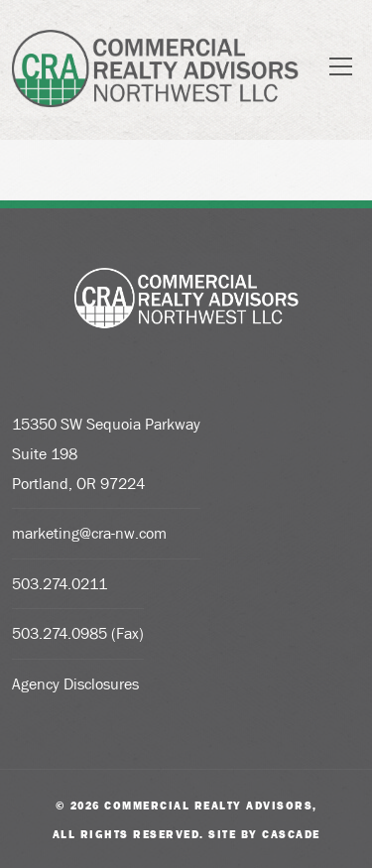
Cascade (291, 834)
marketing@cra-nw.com (89, 533)
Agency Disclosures (75, 684)
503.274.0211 (60, 584)
